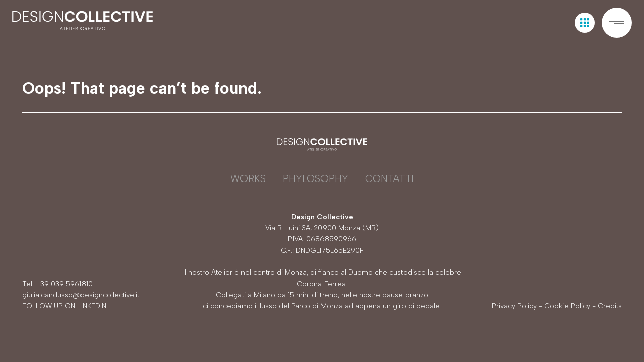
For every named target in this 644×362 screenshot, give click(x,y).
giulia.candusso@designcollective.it (81, 295)
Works (248, 178)
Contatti (389, 178)
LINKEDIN (92, 306)
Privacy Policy (514, 306)
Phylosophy (315, 178)
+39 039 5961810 (64, 284)
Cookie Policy (567, 306)
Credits (610, 306)
